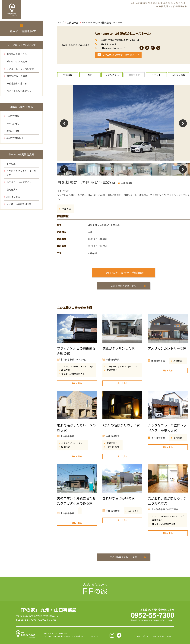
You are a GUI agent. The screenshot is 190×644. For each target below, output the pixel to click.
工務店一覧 (73, 22)
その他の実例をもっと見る (123, 557)
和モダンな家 (113, 447)
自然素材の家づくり (17, 54)
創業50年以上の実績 (17, 76)
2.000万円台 (13, 123)
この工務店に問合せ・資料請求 (118, 55)
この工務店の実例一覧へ (123, 286)
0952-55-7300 (152, 615)
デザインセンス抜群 (17, 61)
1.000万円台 (13, 116)
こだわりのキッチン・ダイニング (77, 366)
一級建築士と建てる (17, 83)
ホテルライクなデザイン (73, 443)
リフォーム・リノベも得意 (20, 69)
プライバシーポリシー (142, 636)
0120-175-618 (108, 44)
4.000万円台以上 (15, 138)
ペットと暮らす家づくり (19, 91)
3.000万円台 (13, 131)
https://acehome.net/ (112, 48)
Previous (64, 123)
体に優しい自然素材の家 (73, 374)
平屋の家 (66, 209)
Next (183, 123)
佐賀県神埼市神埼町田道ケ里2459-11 (120, 40)
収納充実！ (67, 370)
